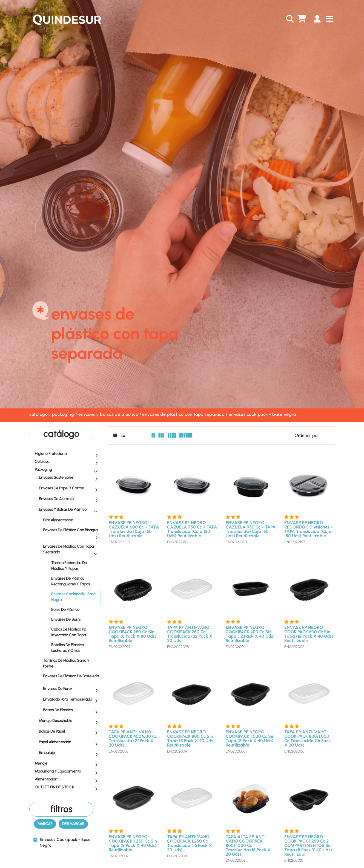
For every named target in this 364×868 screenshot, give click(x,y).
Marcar (45, 824)
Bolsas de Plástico (72, 710)
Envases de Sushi (66, 619)
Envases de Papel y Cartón (70, 489)
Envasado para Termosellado (72, 700)
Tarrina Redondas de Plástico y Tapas (69, 566)
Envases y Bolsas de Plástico (108, 414)
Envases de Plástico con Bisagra (72, 534)
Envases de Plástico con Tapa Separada (183, 414)
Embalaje (70, 753)
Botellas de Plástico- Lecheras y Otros (68, 648)
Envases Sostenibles (70, 478)
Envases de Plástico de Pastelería (72, 678)
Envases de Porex (72, 689)
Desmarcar (73, 824)
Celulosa (68, 462)
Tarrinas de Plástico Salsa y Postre (72, 663)
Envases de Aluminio (70, 499)
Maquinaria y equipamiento (68, 772)
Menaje (68, 764)
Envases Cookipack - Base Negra (262, 414)
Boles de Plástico (65, 610)
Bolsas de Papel (70, 732)
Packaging (63, 414)
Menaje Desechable (70, 721)
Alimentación (68, 780)
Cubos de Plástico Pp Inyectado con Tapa (69, 632)
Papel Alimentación (70, 742)
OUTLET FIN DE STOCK (68, 788)
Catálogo (39, 414)
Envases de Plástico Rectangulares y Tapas (71, 581)
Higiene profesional (68, 454)
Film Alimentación (72, 520)
